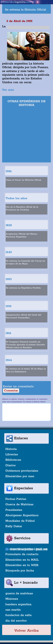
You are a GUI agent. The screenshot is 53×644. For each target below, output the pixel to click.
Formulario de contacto (22, 554)
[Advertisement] (26, 135)
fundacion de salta (18, 615)
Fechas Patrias (16, 499)
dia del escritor (16, 621)
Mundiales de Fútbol (20, 521)
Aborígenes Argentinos (22, 515)
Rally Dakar (14, 526)
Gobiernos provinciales (22, 471)
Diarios (10, 465)
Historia (11, 449)
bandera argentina (18, 604)
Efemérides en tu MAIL (22, 560)
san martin (13, 610)
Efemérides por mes (20, 476)
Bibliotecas (13, 460)
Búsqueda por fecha (20, 571)
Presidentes (14, 510)
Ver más (8, 90)
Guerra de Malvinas (19, 504)
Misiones (12, 599)
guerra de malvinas (19, 593)
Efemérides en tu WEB (22, 565)
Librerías (12, 454)
